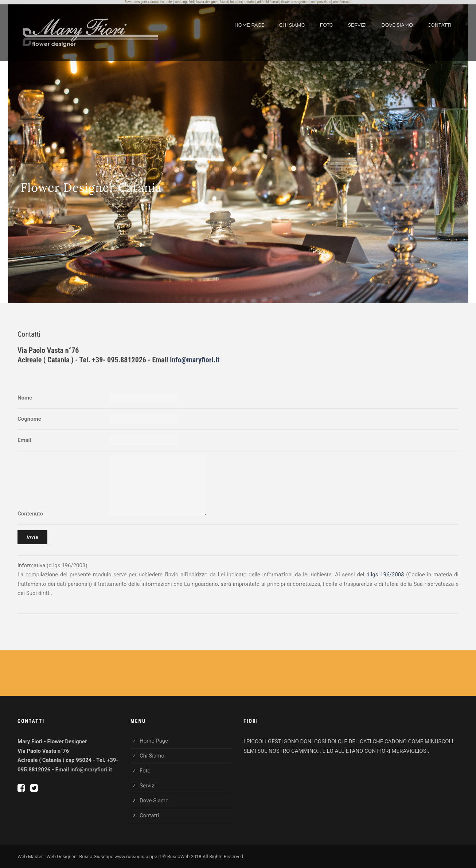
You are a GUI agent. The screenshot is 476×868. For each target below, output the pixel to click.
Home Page (249, 25)
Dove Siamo (397, 25)
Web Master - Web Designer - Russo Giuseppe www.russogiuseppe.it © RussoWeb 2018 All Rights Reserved (130, 857)
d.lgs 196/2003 (385, 575)
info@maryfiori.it (195, 360)
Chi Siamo (292, 25)
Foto (327, 25)
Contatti (439, 25)
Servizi (357, 25)
